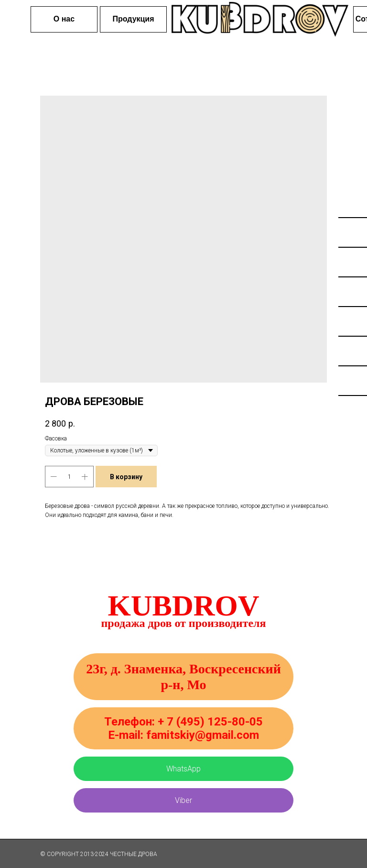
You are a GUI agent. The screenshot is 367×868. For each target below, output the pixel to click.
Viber (183, 800)
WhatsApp (183, 769)
